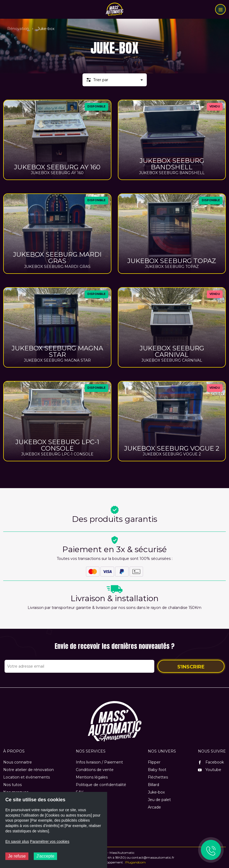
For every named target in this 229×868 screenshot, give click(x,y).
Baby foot (157, 770)
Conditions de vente (95, 770)
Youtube (210, 770)
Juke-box (156, 792)
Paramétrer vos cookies (50, 841)
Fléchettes (158, 777)
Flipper (154, 762)
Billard (153, 785)
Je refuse (17, 856)
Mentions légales (92, 777)
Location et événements (27, 777)
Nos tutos (12, 785)
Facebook (211, 762)
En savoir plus (17, 841)
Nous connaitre (18, 762)
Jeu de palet (159, 800)
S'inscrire (191, 667)
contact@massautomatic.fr (153, 857)
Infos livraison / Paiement (99, 762)
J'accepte (45, 856)
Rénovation (18, 29)
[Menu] (220, 9)
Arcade (154, 807)
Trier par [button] (101, 80)
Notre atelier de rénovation (29, 770)
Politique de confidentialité (101, 785)
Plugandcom (136, 862)
